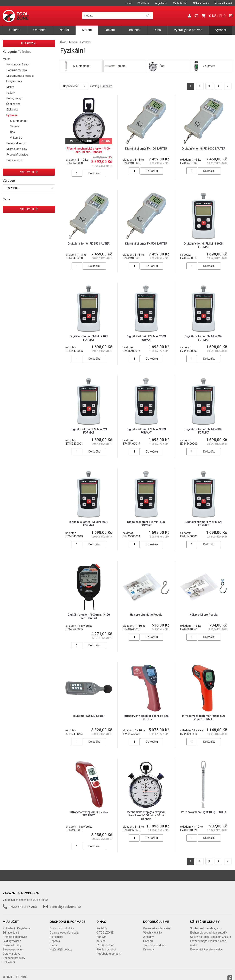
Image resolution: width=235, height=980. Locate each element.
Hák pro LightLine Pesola (146, 615)
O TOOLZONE (105, 929)
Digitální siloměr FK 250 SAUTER (89, 244)
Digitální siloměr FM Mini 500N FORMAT (89, 524)
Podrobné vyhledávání (157, 925)
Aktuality (148, 933)
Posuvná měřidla (17, 70)
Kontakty (102, 925)
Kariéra (101, 938)
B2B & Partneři (105, 942)
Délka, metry (14, 98)
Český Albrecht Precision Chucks (211, 933)
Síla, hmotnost (19, 121)
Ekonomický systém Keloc (206, 946)
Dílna (157, 30)
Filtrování (29, 43)
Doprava (55, 938)
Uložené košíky (12, 942)
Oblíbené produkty (14, 954)
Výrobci (221, 30)
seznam (107, 86)
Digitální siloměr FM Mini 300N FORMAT (146, 431)
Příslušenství (14, 160)
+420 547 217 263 (23, 903)
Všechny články (153, 929)
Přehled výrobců (107, 946)
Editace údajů (11, 929)
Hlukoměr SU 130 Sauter (89, 716)
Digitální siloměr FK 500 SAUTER (146, 244)
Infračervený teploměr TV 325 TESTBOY (89, 810)
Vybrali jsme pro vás (188, 30)
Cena (6, 199)
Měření (87, 30)
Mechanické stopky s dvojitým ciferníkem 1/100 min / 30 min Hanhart (146, 812)
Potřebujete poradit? (109, 950)
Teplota (15, 126)
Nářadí (64, 30)
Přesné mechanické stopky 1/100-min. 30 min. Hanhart (89, 150)
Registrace (161, 3)
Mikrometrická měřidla (20, 76)
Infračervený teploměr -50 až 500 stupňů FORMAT (204, 717)
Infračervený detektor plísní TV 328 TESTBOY (146, 717)
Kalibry (11, 93)
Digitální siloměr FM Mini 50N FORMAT (146, 524)
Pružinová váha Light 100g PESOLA (204, 809)
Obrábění (40, 30)
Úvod (129, 3)
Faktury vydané (12, 938)
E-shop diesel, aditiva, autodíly (209, 929)
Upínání (15, 30)
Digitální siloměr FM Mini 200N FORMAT (146, 338)
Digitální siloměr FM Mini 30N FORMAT (204, 431)
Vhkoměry (16, 138)
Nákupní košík (201, 3)
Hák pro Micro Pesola (204, 615)
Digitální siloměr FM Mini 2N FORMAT (89, 431)
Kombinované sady (18, 64)
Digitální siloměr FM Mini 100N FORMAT (204, 245)
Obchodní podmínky (62, 925)
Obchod (148, 938)
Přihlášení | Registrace (17, 925)
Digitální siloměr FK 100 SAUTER (146, 149)
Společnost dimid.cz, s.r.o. (206, 925)
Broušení (134, 30)
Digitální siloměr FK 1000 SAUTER (204, 149)
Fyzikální (12, 115)
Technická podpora (155, 942)
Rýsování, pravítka (17, 155)
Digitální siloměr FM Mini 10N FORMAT (89, 338)
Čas (12, 132)
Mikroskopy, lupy (17, 149)
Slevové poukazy (13, 946)
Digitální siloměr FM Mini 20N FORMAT (204, 338)
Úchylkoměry (14, 81)
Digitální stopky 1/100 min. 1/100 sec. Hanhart (89, 616)
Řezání (110, 30)
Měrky (10, 87)
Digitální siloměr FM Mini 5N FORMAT (204, 524)
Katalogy (149, 946)
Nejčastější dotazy (61, 946)
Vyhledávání (180, 3)
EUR (222, 16)
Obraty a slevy (11, 950)
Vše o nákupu (223, 3)
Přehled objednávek (15, 933)
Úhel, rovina (13, 104)
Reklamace (56, 933)
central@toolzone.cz (65, 903)
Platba (54, 942)
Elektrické (12, 110)
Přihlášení (143, 3)
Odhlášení (9, 959)
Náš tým (101, 933)
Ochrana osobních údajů (64, 929)
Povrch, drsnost (16, 143)
